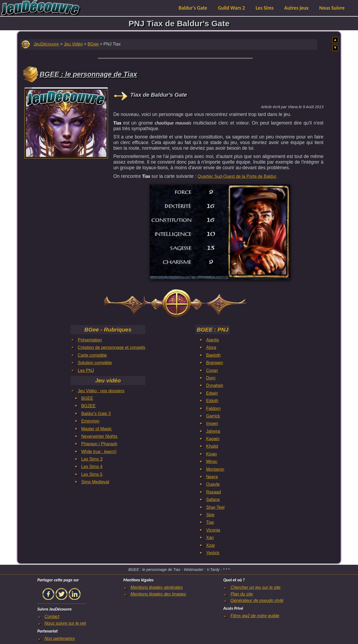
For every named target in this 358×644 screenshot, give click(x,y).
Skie (210, 515)
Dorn (211, 378)
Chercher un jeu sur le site (256, 587)
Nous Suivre (332, 8)
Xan (210, 538)
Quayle (213, 484)
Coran (212, 370)
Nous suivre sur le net (65, 623)
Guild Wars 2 (231, 8)
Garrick (213, 416)
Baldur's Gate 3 (96, 414)
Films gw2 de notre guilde (255, 616)
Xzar (210, 545)
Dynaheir (215, 385)
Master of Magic (96, 429)
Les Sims (265, 8)
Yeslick (213, 553)
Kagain (213, 439)
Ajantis (212, 340)
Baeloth (213, 355)
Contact (52, 617)
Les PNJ (86, 370)
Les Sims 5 (92, 474)
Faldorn (213, 408)
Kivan (211, 454)
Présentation (90, 340)
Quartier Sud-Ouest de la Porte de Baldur (237, 176)
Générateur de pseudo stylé (257, 600)
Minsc (212, 462)
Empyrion (90, 421)
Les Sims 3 (92, 459)
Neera (212, 477)
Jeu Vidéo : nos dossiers (101, 391)
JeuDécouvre (46, 44)
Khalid (212, 446)
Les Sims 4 (92, 467)
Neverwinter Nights (99, 436)
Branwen (215, 363)
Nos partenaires (60, 639)
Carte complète (92, 355)
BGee (93, 44)
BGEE (87, 398)
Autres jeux (297, 8)
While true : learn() (99, 452)
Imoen (212, 423)
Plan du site (242, 594)
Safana (213, 500)
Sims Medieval (95, 482)
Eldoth (212, 401)
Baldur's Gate (193, 8)
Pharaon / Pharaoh (99, 444)
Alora (211, 347)
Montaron (215, 469)
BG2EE (88, 406)
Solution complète (95, 363)
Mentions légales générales (157, 587)
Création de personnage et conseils (111, 347)
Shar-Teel (215, 507)
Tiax (210, 522)
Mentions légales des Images (158, 594)
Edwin (212, 393)
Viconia (213, 530)
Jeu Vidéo (73, 44)
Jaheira (213, 431)
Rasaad (213, 492)
